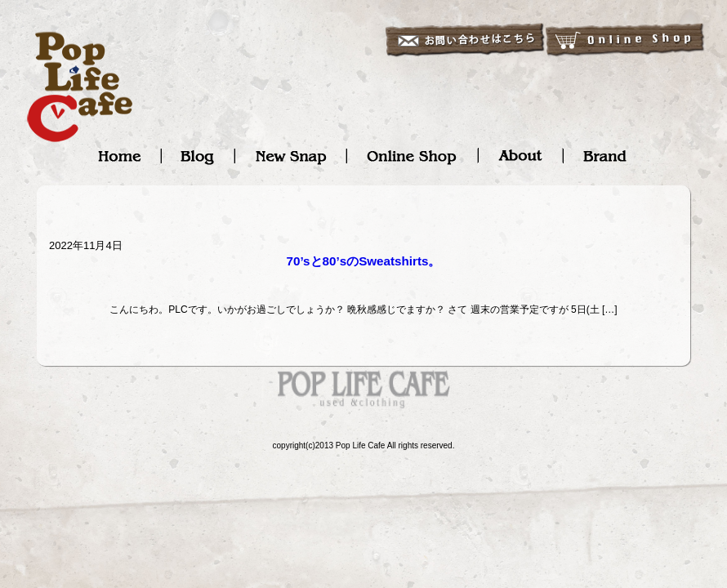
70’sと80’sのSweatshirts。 (364, 261)
